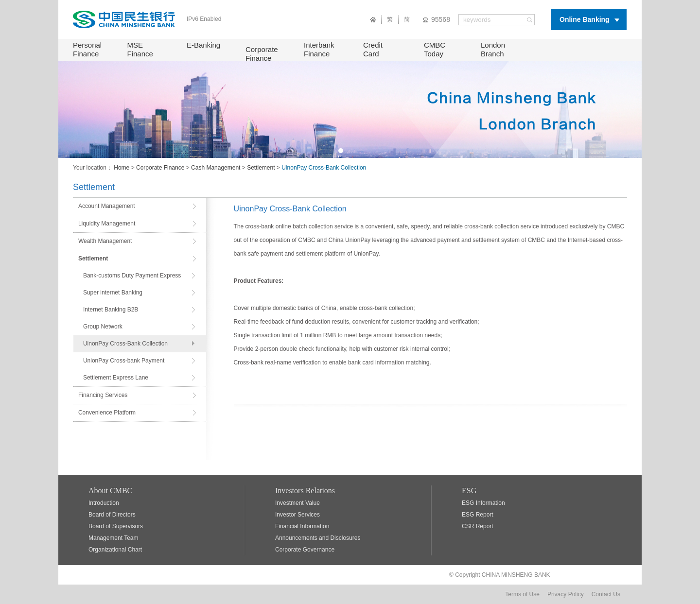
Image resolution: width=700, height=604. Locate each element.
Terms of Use (522, 594)
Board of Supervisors (116, 526)
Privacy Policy (566, 594)
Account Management (107, 206)
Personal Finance (87, 49)
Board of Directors (112, 515)
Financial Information (302, 526)
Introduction (104, 503)
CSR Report (478, 526)
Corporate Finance (262, 54)
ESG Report (478, 515)
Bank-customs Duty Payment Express (132, 276)
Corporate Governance (305, 550)
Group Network (103, 327)
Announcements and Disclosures (318, 538)
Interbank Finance (319, 49)
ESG (469, 491)
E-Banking (203, 45)
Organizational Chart (115, 550)
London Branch (493, 49)
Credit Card (373, 49)
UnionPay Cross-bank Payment (124, 361)
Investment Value (297, 503)
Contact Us (606, 594)
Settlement (261, 168)
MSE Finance (140, 49)
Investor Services (297, 515)
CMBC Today (435, 49)
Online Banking (585, 19)
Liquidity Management (107, 224)
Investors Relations (305, 491)
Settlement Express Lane (116, 378)
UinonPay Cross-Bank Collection (125, 344)
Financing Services (103, 395)
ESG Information (483, 503)
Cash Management (216, 168)
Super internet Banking (113, 293)
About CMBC (110, 491)
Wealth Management (105, 241)
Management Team (114, 538)
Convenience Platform (107, 413)
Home (122, 168)
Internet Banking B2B (111, 310)
